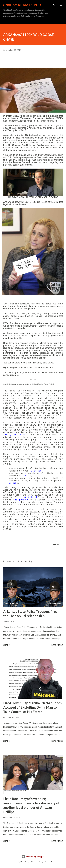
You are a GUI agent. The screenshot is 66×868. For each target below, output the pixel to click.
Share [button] (56, 544)
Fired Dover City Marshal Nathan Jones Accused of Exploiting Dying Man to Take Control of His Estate (32, 707)
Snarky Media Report (23, 5)
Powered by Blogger (33, 857)
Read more (57, 645)
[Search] (55, 5)
